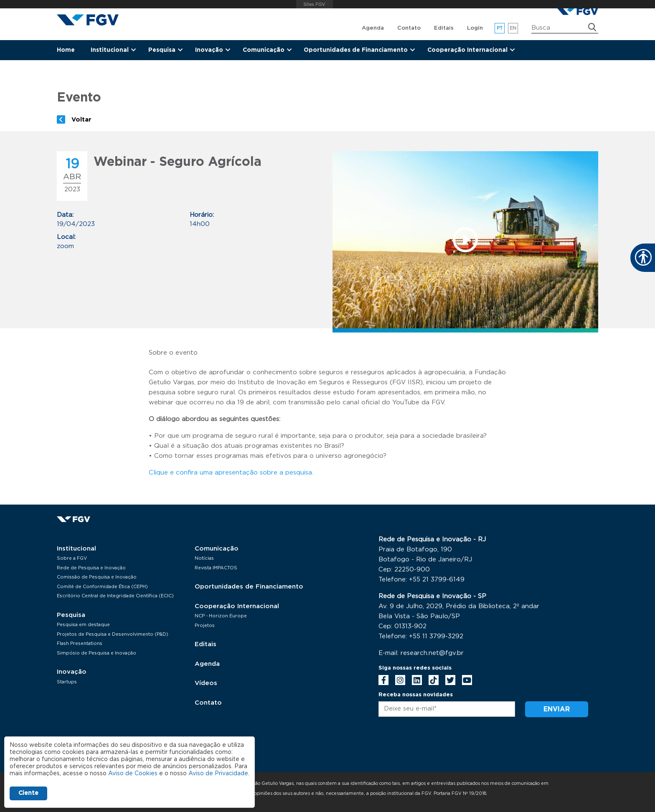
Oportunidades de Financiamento (249, 587)
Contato (409, 28)
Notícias (204, 558)
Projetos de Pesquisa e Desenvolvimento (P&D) (113, 634)
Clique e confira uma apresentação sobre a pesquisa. (231, 473)
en (513, 28)
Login (475, 28)
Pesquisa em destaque (83, 625)
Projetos (205, 625)
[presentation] (442, 746)
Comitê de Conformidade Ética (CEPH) (102, 587)
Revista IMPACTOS (216, 568)
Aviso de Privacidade (218, 774)
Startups (67, 682)
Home (66, 50)
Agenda (373, 28)
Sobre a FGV (72, 558)
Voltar (81, 120)
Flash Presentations (80, 643)
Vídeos (206, 683)
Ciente (28, 793)
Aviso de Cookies (133, 774)
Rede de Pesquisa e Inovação (91, 568)
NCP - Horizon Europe (221, 616)
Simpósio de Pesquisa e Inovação (96, 653)
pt (500, 28)
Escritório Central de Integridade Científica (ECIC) (115, 596)
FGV (315, 4)
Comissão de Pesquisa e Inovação (97, 577)
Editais (444, 28)
